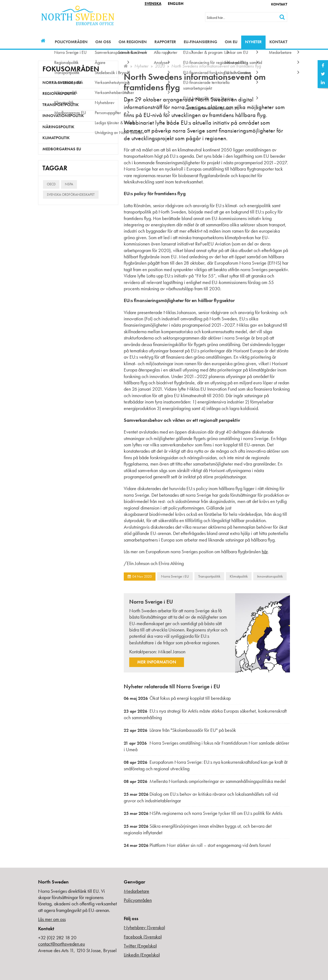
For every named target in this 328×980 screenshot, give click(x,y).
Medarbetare (136, 891)
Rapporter (165, 42)
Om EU (231, 42)
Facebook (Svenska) (143, 937)
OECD (51, 184)
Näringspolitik (58, 127)
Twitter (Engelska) (140, 946)
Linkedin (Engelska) (142, 955)
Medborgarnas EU (62, 149)
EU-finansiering (200, 42)
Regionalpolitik (59, 93)
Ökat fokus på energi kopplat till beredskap (177, 698)
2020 (160, 66)
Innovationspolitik (270, 576)
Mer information (157, 662)
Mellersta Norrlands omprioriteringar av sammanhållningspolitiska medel (205, 781)
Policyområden (71, 42)
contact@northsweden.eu (61, 944)
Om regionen (133, 42)
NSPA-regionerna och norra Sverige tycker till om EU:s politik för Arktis (203, 813)
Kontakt (279, 4)
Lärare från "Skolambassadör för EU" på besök (180, 730)
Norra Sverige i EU (175, 576)
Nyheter (253, 42)
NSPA (69, 184)
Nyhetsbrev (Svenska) (144, 927)
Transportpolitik (209, 576)
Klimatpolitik (239, 576)
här (265, 552)
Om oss (103, 42)
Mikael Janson (172, 652)
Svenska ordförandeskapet (71, 194)
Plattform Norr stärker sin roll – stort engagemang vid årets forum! (197, 845)
